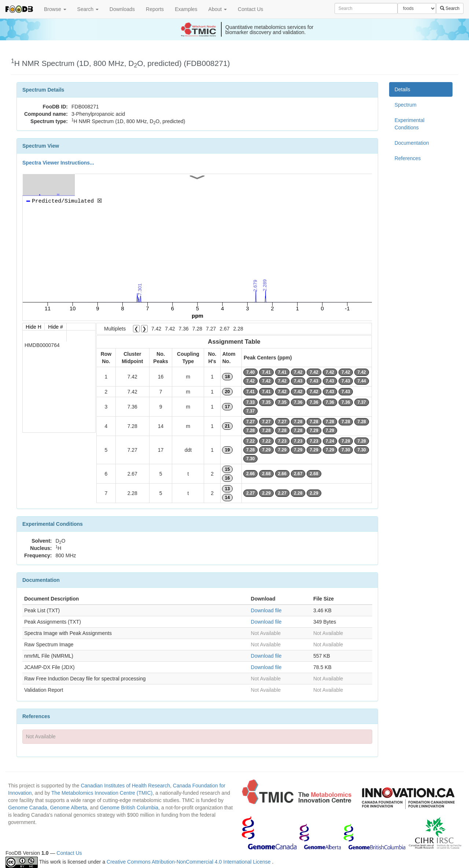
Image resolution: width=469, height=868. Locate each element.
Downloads (122, 9)
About (218, 9)
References (408, 158)
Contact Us (250, 9)
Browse (55, 9)
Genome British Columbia (129, 808)
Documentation (412, 143)
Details (402, 89)
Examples (186, 9)
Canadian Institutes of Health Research (125, 786)
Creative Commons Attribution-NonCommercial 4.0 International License (189, 862)
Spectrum (406, 105)
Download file (266, 610)
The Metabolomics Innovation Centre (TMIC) (102, 793)
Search (88, 9)
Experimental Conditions (410, 124)
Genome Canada (28, 808)
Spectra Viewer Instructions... (58, 163)
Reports (155, 9)
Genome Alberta (68, 808)
